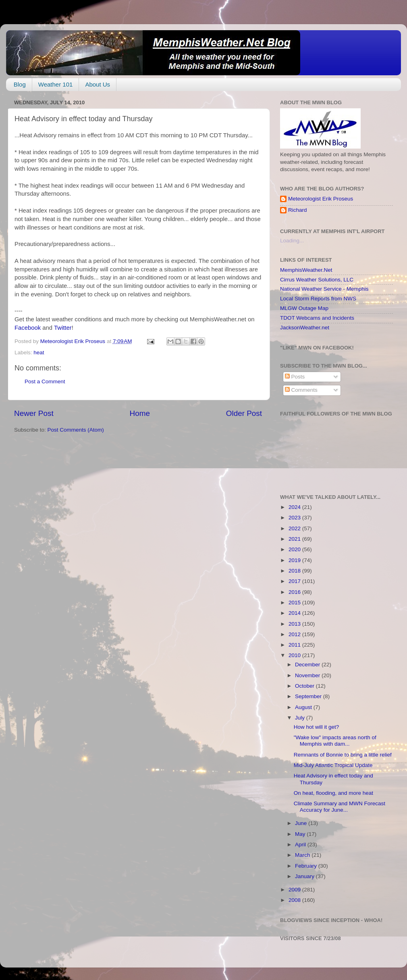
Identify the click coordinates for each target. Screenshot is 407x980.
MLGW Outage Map (304, 308)
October (305, 686)
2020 (295, 549)
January (305, 876)
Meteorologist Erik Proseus (321, 199)
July (301, 718)
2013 (295, 624)
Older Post (244, 413)
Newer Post (34, 413)
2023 (295, 518)
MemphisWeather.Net (306, 270)
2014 (295, 613)
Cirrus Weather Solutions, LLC (317, 280)
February (307, 866)
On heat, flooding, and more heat (333, 793)
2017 (295, 581)
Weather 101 (56, 84)
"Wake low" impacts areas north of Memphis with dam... (335, 741)
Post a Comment (45, 381)
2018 (295, 571)
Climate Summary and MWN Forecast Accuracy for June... (340, 807)
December (308, 665)
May (301, 834)
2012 (295, 634)
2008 (295, 900)
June (302, 823)
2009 (295, 890)
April (301, 845)
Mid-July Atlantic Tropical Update (333, 765)
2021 (295, 539)
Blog (20, 84)
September (309, 696)
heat (39, 353)
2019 (295, 560)
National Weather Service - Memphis (324, 289)
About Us (98, 84)
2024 (295, 507)
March (303, 855)
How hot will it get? (317, 727)
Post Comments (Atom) (76, 430)
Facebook (28, 328)
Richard (298, 210)
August (304, 707)
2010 (295, 655)
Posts (295, 377)
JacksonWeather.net (305, 328)
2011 (295, 645)
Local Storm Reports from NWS (318, 299)
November (308, 675)
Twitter (63, 328)
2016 (295, 592)
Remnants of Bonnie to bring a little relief (343, 755)
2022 (295, 528)
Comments (301, 390)
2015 (295, 603)
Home (140, 413)
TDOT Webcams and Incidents (317, 318)
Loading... (292, 241)
